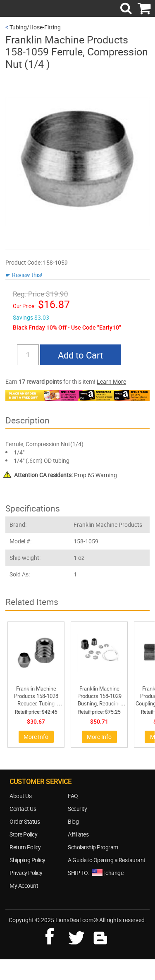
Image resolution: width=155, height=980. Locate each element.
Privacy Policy (26, 873)
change (114, 873)
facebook (55, 935)
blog (101, 935)
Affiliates (78, 834)
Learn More (111, 381)
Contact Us (23, 809)
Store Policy (23, 834)
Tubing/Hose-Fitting (35, 27)
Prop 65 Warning (66, 475)
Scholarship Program (93, 847)
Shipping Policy (27, 860)
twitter (78, 935)
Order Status (25, 821)
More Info (36, 737)
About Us (20, 796)
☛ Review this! (24, 275)
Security (77, 809)
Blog (73, 821)
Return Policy (25, 847)
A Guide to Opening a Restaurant (107, 860)
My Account (24, 886)
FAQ (73, 796)
